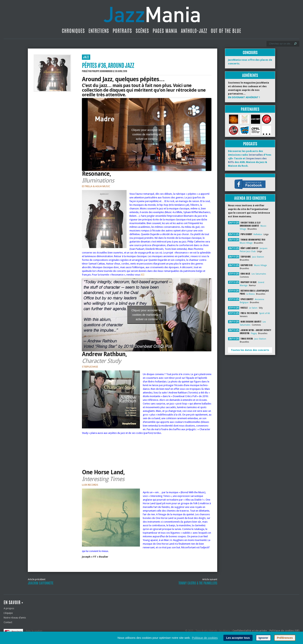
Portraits (122, 31)
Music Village (246, 243)
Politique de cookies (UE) (284, 631)
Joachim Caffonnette (41, 583)
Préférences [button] (285, 638)
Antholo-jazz (194, 31)
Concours (250, 52)
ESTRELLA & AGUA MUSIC (96, 186)
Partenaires (250, 109)
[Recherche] (280, 44)
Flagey (254, 333)
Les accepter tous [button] (238, 638)
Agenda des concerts (250, 198)
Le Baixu (251, 294)
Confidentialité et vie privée (250, 631)
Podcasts (250, 144)
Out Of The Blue (226, 31)
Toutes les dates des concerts (250, 350)
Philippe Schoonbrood (102, 71)
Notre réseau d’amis (15, 618)
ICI (143, 275)
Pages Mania (165, 31)
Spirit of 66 (264, 313)
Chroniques (73, 31)
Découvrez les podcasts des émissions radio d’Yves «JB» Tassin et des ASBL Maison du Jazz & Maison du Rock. (250, 158)
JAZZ (86, 57)
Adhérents (250, 75)
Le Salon (253, 308)
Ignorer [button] (263, 638)
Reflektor (258, 234)
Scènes (142, 31)
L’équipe (8, 613)
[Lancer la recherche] (295, 44)
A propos (9, 608)
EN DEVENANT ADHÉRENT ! (244, 97)
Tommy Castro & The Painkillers (198, 583)
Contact (8, 622)
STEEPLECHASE (90, 367)
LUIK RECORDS (90, 485)
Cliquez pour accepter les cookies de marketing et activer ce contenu (147, 134)
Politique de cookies (205, 638)
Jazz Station (258, 257)
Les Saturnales (259, 274)
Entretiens (99, 31)
